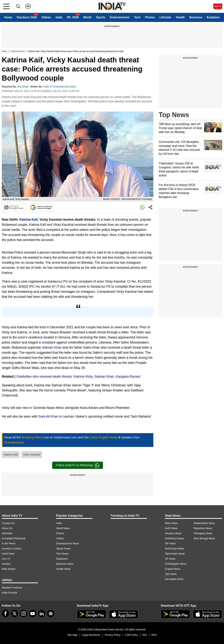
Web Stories (9, 569)
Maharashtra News (204, 523)
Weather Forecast (12, 588)
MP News (170, 543)
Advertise (7, 533)
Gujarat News (173, 569)
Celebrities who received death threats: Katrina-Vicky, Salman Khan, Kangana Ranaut (78, 377)
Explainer (213, 17)
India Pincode (10, 593)
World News (63, 528)
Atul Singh (23, 87)
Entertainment (120, 17)
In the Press (9, 543)
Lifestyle (165, 17)
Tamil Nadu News (175, 554)
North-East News (175, 549)
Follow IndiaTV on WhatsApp (78, 465)
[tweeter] (14, 614)
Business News (65, 564)
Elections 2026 (27, 17)
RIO (145, 635)
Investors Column (12, 549)
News (5, 51)
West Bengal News (204, 538)
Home (8, 17)
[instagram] (24, 614)
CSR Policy (131, 635)
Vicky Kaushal (32, 454)
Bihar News (171, 523)
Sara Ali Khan (48, 416)
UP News (170, 559)
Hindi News (8, 554)
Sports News (63, 549)
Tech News (62, 554)
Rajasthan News (203, 528)
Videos (46, 17)
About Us (7, 528)
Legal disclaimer (91, 635)
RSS (154, 635)
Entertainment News (68, 543)
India (59, 17)
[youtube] (33, 614)
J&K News (171, 574)
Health (180, 17)
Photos (150, 17)
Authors (6, 564)
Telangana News (203, 533)
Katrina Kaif (29, 220)
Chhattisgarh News (176, 564)
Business (196, 17)
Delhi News (171, 528)
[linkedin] (42, 614)
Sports (101, 17)
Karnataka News (174, 579)
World (87, 17)
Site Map (72, 635)
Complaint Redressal (14, 538)
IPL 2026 (73, 17)
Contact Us (8, 523)
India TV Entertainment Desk (60, 87)
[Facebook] (5, 614)
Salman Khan (52, 347)
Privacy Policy (113, 635)
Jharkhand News (174, 538)
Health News (63, 569)
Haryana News (173, 533)
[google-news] (51, 614)
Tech (137, 17)
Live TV (6, 559)
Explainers (62, 559)
